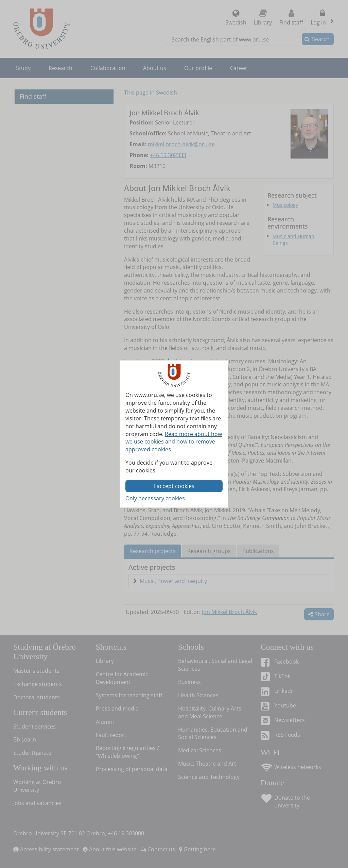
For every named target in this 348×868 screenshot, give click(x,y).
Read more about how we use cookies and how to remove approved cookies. (174, 442)
